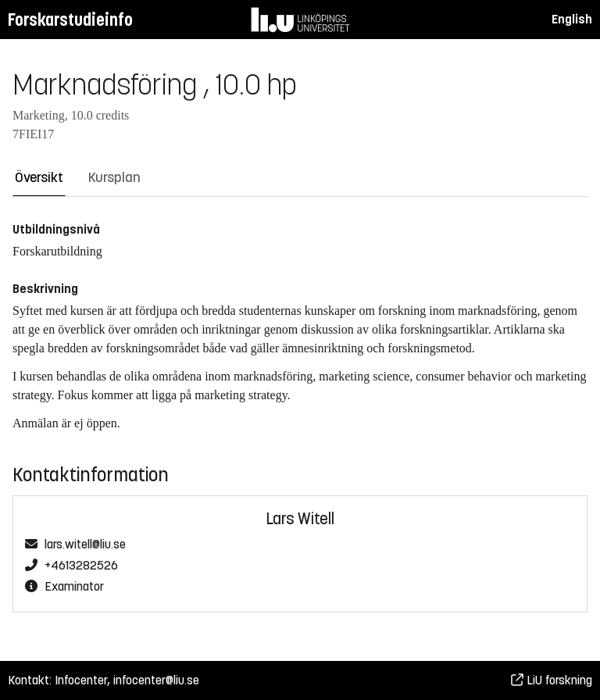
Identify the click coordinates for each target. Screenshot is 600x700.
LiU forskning (552, 680)
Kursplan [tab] (114, 177)
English (572, 19)
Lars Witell (300, 519)
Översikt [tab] (39, 177)
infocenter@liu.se (156, 680)
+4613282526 (81, 566)
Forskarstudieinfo (70, 20)
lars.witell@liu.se (85, 545)
